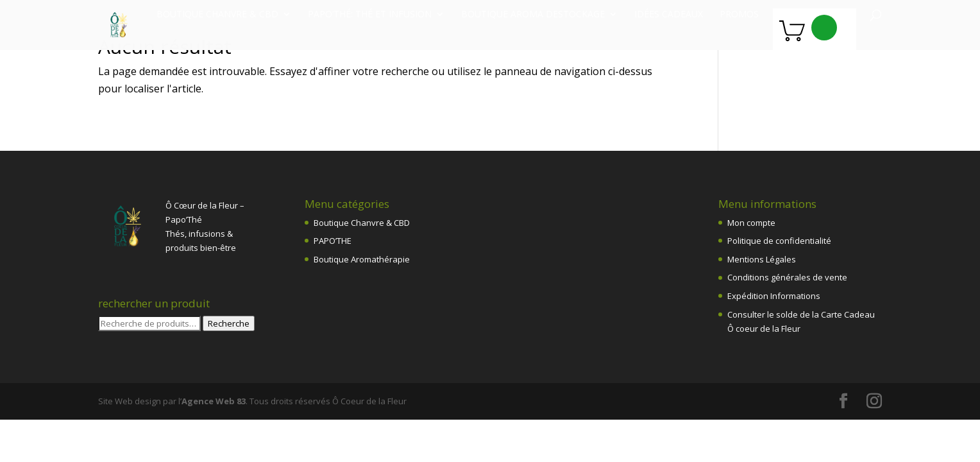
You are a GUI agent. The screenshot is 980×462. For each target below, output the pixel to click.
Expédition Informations (774, 296)
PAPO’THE (333, 241)
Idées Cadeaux (669, 15)
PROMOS (739, 15)
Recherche (229, 323)
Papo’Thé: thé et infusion (370, 15)
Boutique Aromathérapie (362, 259)
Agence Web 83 (214, 401)
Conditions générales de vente (787, 277)
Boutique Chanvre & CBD (362, 223)
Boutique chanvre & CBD (217, 15)
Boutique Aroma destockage (533, 15)
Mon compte (751, 223)
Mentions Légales (762, 259)
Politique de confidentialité (779, 241)
